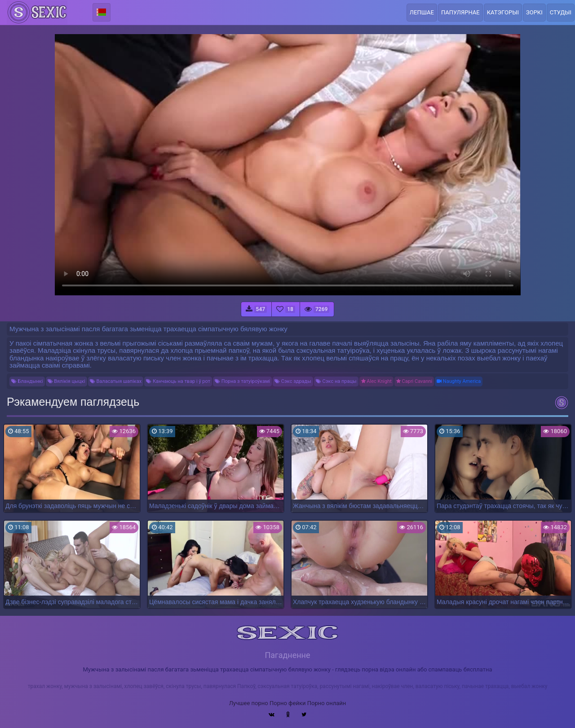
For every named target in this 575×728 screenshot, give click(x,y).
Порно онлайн (327, 703)
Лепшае (422, 12)
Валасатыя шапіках (116, 381)
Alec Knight (376, 381)
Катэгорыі (503, 12)
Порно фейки (287, 703)
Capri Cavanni (414, 381)
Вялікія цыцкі (66, 381)
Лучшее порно (249, 703)
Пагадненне (287, 655)
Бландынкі (27, 381)
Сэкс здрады (293, 381)
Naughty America (459, 381)
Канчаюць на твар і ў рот (178, 381)
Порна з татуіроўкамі (242, 381)
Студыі (561, 12)
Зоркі (534, 12)
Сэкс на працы (336, 381)
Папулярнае (460, 12)
